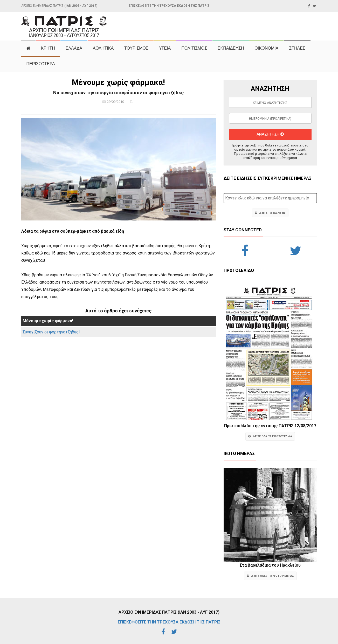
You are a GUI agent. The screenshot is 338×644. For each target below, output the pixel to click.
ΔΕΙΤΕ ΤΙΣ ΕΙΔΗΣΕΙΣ (270, 213)
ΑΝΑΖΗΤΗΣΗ (270, 134)
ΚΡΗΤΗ (48, 48)
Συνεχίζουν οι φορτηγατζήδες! (51, 332)
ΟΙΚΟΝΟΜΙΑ (266, 48)
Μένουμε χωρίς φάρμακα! (48, 321)
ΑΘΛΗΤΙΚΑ (103, 48)
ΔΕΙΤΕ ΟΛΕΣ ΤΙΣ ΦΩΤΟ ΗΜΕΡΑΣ (270, 576)
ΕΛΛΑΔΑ (74, 48)
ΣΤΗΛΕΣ (297, 48)
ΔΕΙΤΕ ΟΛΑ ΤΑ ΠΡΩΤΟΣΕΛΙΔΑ (270, 436)
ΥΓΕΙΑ (165, 48)
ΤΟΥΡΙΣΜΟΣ (136, 48)
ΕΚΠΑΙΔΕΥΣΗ (231, 48)
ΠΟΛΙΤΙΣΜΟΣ (194, 48)
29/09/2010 (115, 102)
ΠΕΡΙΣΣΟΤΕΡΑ (41, 64)
